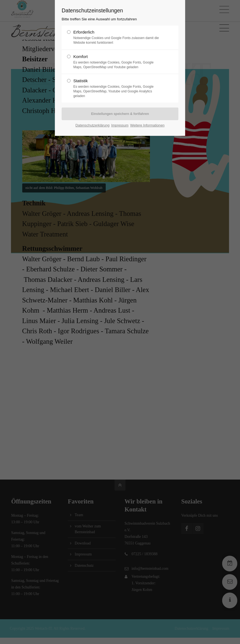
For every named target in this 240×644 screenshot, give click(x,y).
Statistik (118, 88)
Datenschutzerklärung (93, 125)
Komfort (118, 62)
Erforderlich (118, 37)
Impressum (120, 125)
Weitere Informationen (147, 125)
